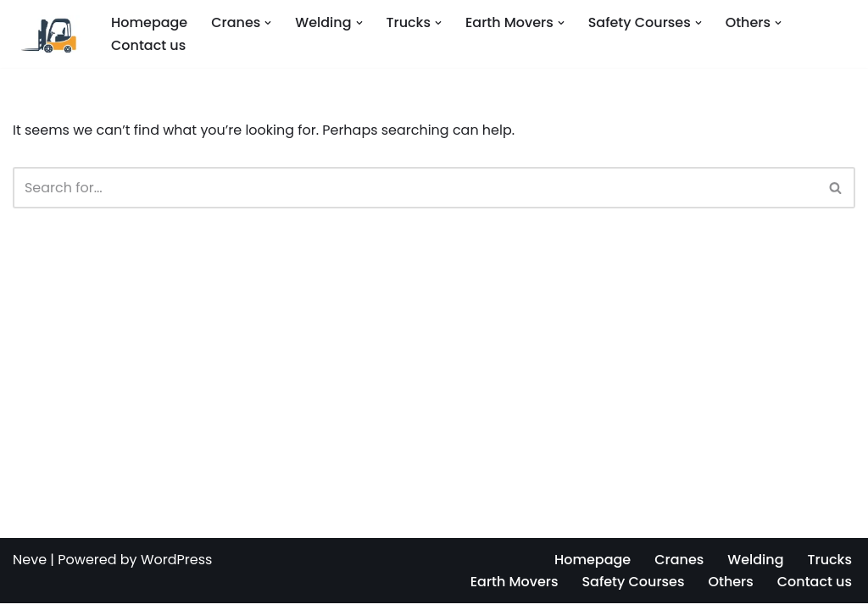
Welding (755, 566)
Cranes (679, 566)
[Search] (415, 188)
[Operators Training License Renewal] (47, 33)
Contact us (148, 45)
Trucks (829, 566)
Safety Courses (633, 588)
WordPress (177, 566)
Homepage (149, 22)
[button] (269, 23)
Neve (30, 566)
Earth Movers (514, 588)
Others (730, 588)
